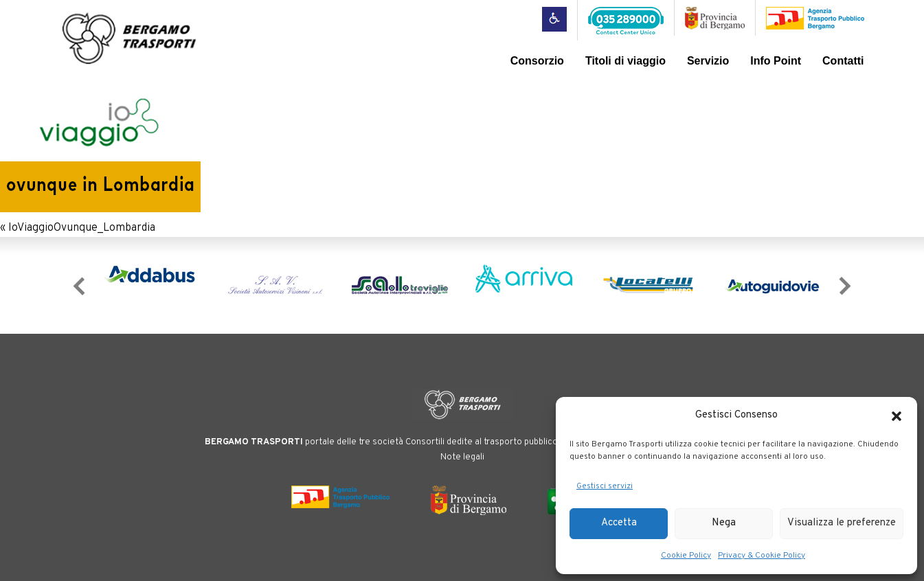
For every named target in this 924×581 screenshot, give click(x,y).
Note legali (462, 457)
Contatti (843, 61)
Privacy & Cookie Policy (762, 556)
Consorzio (537, 61)
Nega (724, 523)
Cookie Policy (686, 556)
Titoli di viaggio (626, 61)
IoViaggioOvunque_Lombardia (82, 228)
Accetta (619, 523)
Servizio (708, 61)
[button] (897, 416)
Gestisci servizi (605, 486)
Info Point (776, 61)
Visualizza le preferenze (842, 523)
